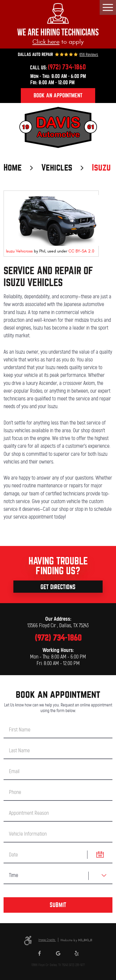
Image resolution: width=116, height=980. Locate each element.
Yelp (76, 955)
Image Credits (47, 940)
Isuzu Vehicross (19, 251)
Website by (76, 941)
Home (13, 168)
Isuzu (101, 168)
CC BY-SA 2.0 (81, 251)
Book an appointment (58, 95)
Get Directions (58, 587)
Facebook (40, 955)
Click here (46, 42)
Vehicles (57, 168)
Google (58, 955)
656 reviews (89, 55)
